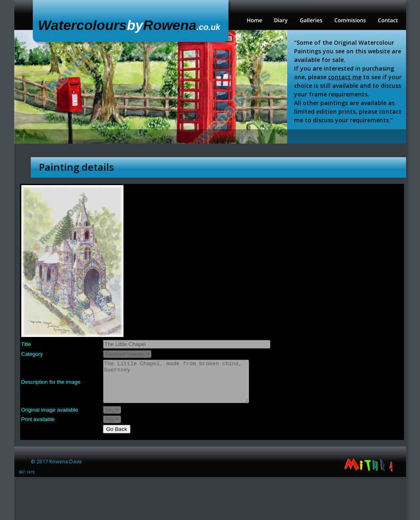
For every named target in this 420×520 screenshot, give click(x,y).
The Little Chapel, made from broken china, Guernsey (176, 381)
